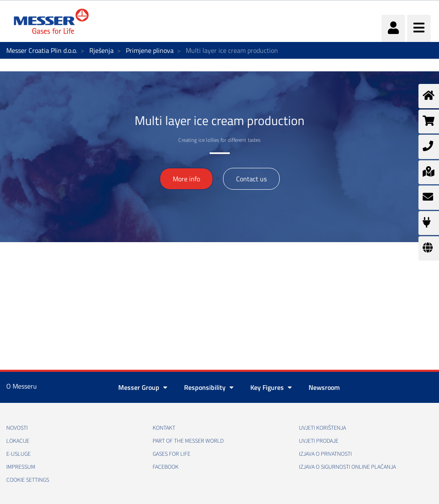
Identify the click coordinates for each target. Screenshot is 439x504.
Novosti (17, 428)
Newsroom (324, 387)
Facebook (166, 467)
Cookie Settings (28, 480)
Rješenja (101, 50)
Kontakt (164, 428)
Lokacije (18, 441)
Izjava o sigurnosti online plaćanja (347, 467)
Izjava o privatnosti (325, 454)
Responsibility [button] (209, 387)
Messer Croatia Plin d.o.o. (42, 50)
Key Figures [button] (271, 387)
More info (186, 179)
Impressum (21, 467)
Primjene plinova (150, 50)
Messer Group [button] (143, 387)
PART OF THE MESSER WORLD (188, 441)
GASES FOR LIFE (171, 454)
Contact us (251, 179)
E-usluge (18, 454)
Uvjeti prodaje (319, 441)
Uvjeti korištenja (322, 428)
